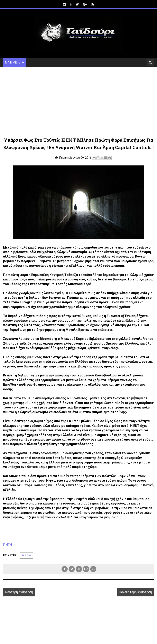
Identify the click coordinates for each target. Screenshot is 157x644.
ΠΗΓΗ (7, 552)
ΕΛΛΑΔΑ (26, 563)
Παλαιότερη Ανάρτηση (135, 599)
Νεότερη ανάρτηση (19, 599)
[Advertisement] (78, 102)
